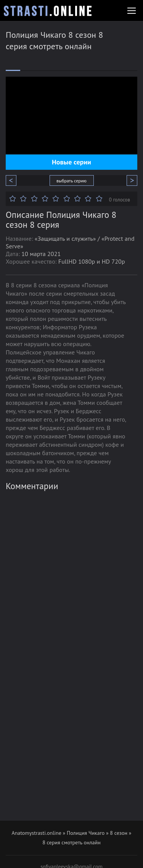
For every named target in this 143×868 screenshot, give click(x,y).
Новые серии (71, 162)
